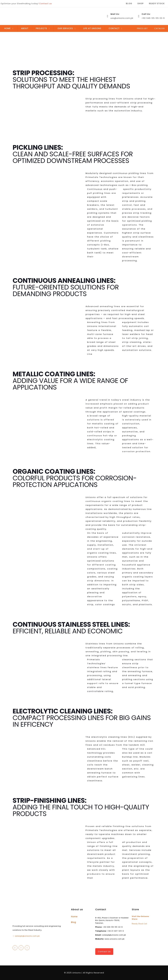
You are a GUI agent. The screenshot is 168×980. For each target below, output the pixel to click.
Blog (74, 922)
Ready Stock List (139, 924)
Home (74, 917)
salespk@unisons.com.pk (27, 936)
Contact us (46, 4)
